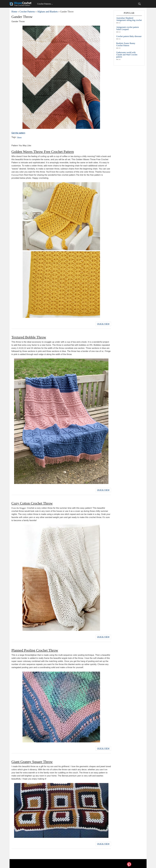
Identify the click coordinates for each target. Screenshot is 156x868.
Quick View (103, 324)
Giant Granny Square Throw (32, 761)
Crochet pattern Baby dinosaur (129, 36)
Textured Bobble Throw (29, 337)
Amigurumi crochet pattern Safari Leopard (128, 28)
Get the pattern (18, 133)
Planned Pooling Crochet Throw (35, 649)
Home (14, 12)
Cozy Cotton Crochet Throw (32, 503)
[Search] (139, 4)
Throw (19, 137)
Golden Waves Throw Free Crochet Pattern (43, 152)
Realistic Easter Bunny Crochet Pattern (126, 44)
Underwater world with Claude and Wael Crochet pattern (127, 55)
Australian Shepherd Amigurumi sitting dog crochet (129, 19)
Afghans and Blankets (47, 12)
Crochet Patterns (44, 4)
